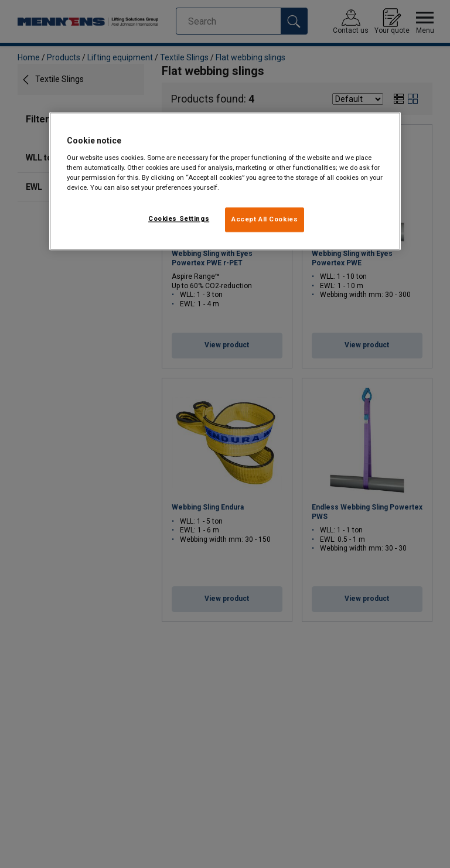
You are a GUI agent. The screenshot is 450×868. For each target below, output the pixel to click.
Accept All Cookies (265, 219)
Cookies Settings (179, 218)
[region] (225, 182)
